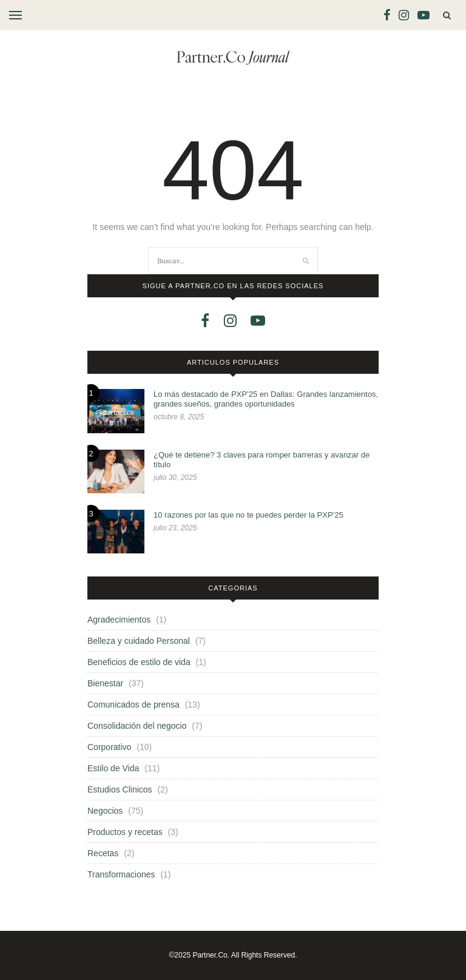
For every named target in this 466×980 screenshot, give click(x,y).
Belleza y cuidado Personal (139, 641)
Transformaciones (121, 874)
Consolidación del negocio (137, 726)
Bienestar (105, 683)
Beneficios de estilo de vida (139, 662)
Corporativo (109, 747)
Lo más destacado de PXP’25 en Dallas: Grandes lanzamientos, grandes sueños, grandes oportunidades (266, 399)
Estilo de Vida (113, 768)
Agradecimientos (119, 620)
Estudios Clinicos (120, 789)
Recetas (103, 853)
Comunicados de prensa (133, 705)
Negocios (105, 811)
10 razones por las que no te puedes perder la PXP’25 (248, 515)
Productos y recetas (125, 832)
